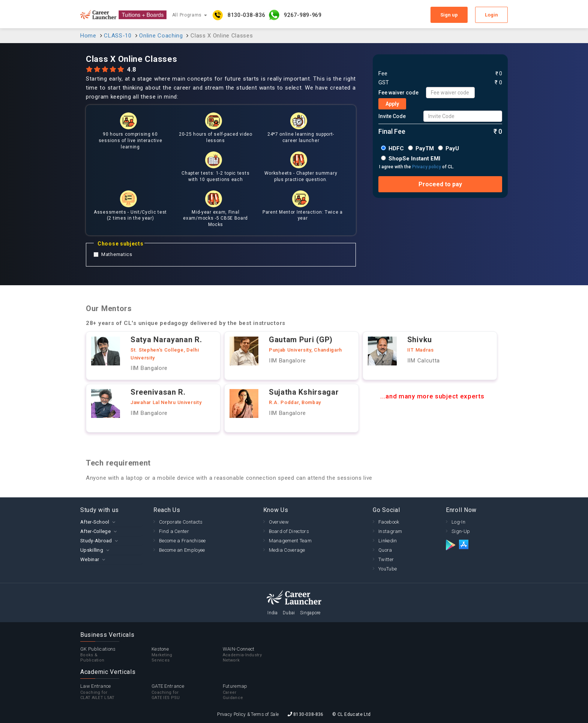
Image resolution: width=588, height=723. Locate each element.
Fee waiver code (398, 93)
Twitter (386, 559)
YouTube (388, 569)
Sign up (449, 15)
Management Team (290, 541)
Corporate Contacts (181, 522)
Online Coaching (161, 36)
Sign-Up (461, 531)
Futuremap (258, 692)
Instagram (390, 531)
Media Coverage (287, 550)
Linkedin (388, 541)
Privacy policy (427, 167)
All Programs (190, 15)
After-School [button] (95, 522)
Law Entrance (116, 692)
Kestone (187, 655)
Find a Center (174, 531)
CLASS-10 (118, 36)
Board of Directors (289, 531)
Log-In (458, 522)
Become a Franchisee (182, 541)
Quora (385, 550)
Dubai (289, 613)
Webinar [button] (90, 559)
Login (491, 15)
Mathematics (113, 254)
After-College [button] (95, 531)
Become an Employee (182, 550)
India (273, 613)
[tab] (111, 522)
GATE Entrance (187, 692)
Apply (392, 104)
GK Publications (116, 655)
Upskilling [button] (92, 550)
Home (88, 36)
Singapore (310, 613)
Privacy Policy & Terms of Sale (248, 714)
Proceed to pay (440, 184)
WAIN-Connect (258, 655)
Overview (279, 522)
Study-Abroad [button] (96, 541)
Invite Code (392, 116)
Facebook (389, 522)
